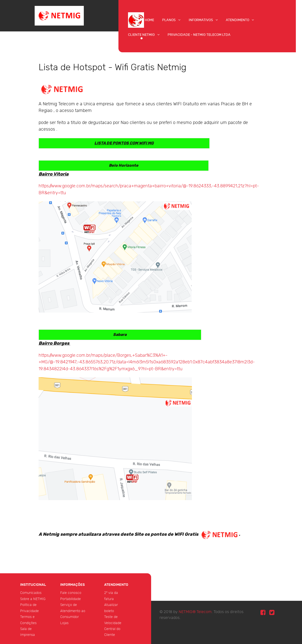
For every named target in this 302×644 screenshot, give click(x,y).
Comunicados (31, 593)
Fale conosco (71, 593)
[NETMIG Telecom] (59, 15)
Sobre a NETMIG (33, 599)
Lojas (64, 623)
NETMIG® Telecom (195, 612)
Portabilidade (71, 599)
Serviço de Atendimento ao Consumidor (73, 611)
